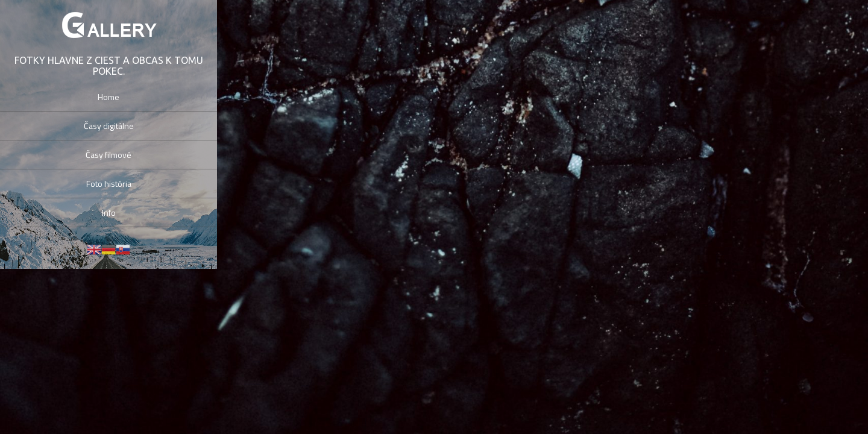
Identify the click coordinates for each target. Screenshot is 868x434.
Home (108, 97)
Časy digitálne (109, 126)
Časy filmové (108, 155)
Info (109, 212)
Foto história (109, 184)
